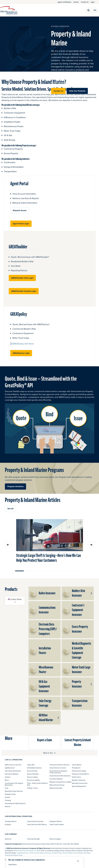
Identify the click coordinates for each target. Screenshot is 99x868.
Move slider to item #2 (28, 571)
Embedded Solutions (34, 768)
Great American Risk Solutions (60, 776)
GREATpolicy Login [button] (21, 353)
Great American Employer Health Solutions (58, 772)
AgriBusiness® (10, 768)
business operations (60, 26)
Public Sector (76, 777)
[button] (91, 593)
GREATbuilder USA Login (22, 278)
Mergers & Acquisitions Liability (60, 782)
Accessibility (78, 853)
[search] (88, 10)
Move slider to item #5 (54, 571)
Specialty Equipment (79, 786)
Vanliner (8, 806)
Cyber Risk (31, 765)
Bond (7, 780)
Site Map (87, 853)
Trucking (8, 800)
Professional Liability (79, 771)
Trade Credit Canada (57, 824)
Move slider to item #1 (19, 571)
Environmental (32, 771)
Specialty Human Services (14, 791)
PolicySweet (76, 768)
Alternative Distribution (13, 771)
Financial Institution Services (60, 765)
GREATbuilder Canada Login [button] (24, 291)
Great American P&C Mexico (37, 824)
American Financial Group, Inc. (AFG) (28, 851)
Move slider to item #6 (62, 571)
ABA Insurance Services (13, 765)
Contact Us (58, 91)
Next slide (91, 545)
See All (10, 509)
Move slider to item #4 (45, 571)
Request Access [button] (20, 210)
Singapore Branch (56, 821)
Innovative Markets (56, 779)
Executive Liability (33, 780)
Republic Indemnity (79, 780)
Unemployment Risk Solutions (15, 803)
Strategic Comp (10, 794)
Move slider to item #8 (80, 571)
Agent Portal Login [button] (21, 224)
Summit (8, 797)
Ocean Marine (77, 765)
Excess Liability (32, 777)
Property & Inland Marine (80, 774)
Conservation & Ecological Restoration (14, 784)
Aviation (8, 777)
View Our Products (77, 91)
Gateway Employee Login (14, 855)
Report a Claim (44, 740)
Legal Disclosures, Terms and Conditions (31, 853)
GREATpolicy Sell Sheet (22, 344)
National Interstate (56, 788)
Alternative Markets (12, 774)
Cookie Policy (57, 853)
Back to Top (49, 753)
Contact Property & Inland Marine (78, 742)
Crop (7, 788)
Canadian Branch (11, 821)
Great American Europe (35, 821)
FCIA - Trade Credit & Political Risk (37, 784)
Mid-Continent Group (57, 785)
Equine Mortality (33, 774)
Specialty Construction (80, 783)
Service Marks (68, 853)
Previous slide (8, 545)
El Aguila (8, 824)
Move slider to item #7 (71, 571)
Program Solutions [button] (15, 486)
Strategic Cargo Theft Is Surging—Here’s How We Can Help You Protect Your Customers (49, 558)
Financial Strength (34, 839)
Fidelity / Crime (32, 788)
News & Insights (55, 839)
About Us (8, 839)
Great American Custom (58, 768)
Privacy (49, 853)
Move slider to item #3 (37, 571)
